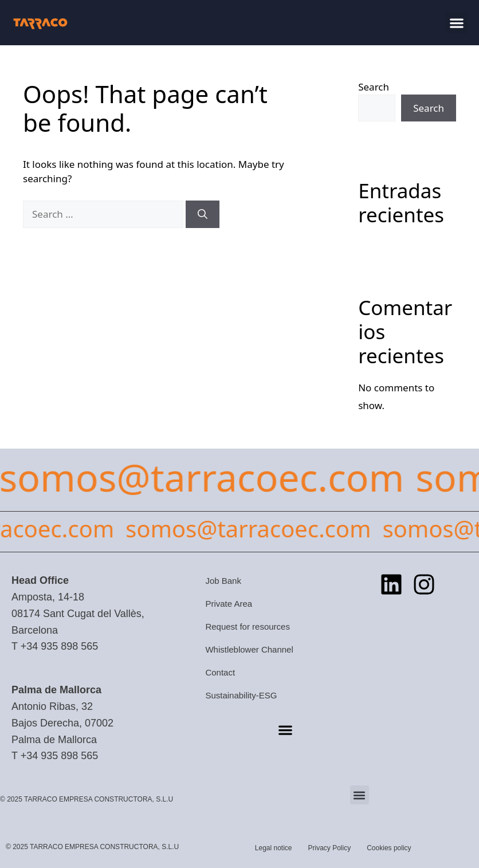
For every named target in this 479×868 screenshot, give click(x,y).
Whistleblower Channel (249, 649)
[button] (456, 23)
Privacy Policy (330, 848)
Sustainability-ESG (241, 695)
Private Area (229, 604)
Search (374, 87)
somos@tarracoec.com (253, 529)
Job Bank (223, 581)
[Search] (203, 214)
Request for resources (248, 627)
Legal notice (274, 848)
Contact (220, 672)
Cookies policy (389, 848)
